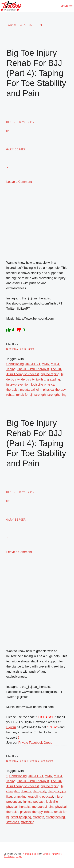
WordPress (9, 856)
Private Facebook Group (35, 743)
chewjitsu (13, 791)
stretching (28, 822)
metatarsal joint (31, 390)
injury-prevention (18, 385)
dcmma (26, 791)
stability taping (21, 817)
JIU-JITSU (33, 364)
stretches (13, 822)
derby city (13, 379)
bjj (63, 374)
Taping (31, 349)
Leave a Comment (19, 182)
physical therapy (54, 390)
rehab (10, 395)
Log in (19, 856)
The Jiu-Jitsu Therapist (33, 369)
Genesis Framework (52, 854)
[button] (64, 6)
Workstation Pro (31, 854)
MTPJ (55, 364)
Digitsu (11, 727)
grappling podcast (41, 797)
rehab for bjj (24, 395)
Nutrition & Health (16, 349)
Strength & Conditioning (40, 761)
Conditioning (15, 364)
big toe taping (50, 374)
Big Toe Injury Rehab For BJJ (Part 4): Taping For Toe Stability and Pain (36, 73)
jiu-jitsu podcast (33, 802)
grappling (53, 379)
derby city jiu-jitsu (33, 379)
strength (40, 395)
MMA (45, 364)
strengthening (57, 395)
